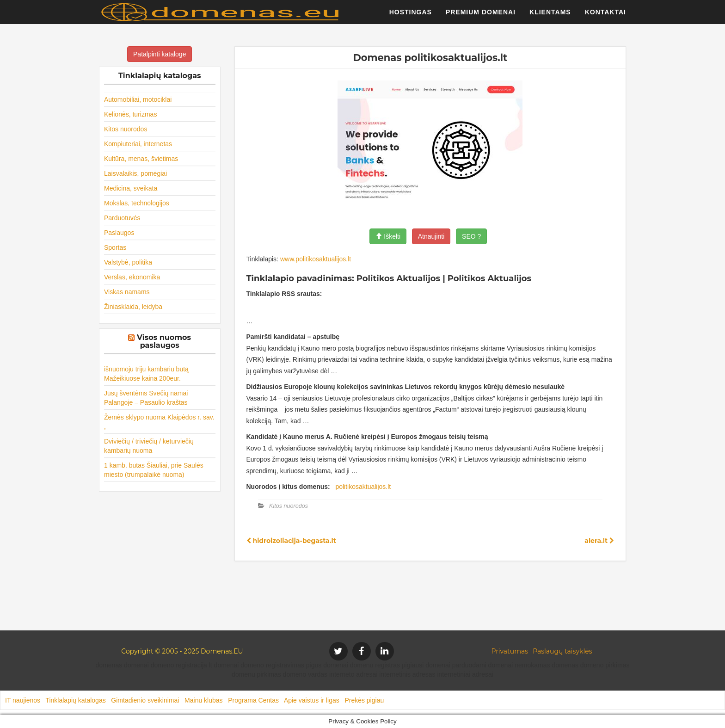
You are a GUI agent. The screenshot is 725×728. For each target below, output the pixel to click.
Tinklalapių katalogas (75, 700)
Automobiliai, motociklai (138, 99)
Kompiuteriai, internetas (138, 144)
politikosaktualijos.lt (363, 487)
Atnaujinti (431, 236)
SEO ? (471, 236)
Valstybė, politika (128, 262)
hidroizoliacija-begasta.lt (291, 541)
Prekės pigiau (364, 700)
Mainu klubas (204, 700)
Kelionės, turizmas (130, 114)
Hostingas (411, 16)
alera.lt (599, 541)
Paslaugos (119, 233)
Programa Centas (253, 700)
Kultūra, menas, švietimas (141, 159)
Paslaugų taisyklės (562, 651)
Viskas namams (127, 292)
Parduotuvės (122, 218)
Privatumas (510, 651)
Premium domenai (481, 16)
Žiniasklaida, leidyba (133, 307)
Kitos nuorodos (126, 129)
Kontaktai (605, 16)
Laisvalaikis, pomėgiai (135, 173)
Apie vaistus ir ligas (312, 700)
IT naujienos (23, 700)
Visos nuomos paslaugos (164, 342)
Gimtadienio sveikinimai (145, 700)
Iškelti (388, 236)
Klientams (550, 16)
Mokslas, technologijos (137, 203)
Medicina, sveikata (131, 188)
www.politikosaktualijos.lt (316, 259)
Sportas (115, 247)
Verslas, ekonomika (132, 277)
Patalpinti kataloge (160, 54)
